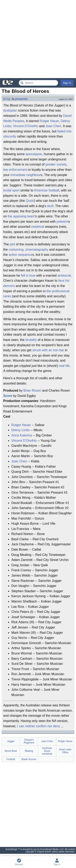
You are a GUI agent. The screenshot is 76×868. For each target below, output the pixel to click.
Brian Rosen (32, 390)
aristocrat (64, 276)
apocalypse (34, 154)
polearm (62, 222)
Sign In (67, 83)
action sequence (21, 255)
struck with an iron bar (48, 350)
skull (50, 206)
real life (64, 366)
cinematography (37, 250)
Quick (30, 201)
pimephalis (21, 99)
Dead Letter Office (65, 751)
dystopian (10, 110)
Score (8, 396)
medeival (38, 227)
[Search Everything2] (38, 83)
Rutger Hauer (49, 121)
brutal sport (11, 190)
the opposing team (21, 216)
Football (11, 759)
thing (7, 99)
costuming (16, 250)
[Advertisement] (38, 39)
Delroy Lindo (20, 430)
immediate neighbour (26, 175)
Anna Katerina (22, 435)
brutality (31, 340)
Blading (29, 751)
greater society (56, 164)
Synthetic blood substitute (47, 751)
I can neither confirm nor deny (39, 726)
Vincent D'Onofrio (26, 126)
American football (47, 190)
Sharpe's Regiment (29, 741)
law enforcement (15, 170)
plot (12, 244)
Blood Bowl (11, 751)
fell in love (28, 276)
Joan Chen (53, 126)
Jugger (11, 741)
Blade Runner (29, 759)
